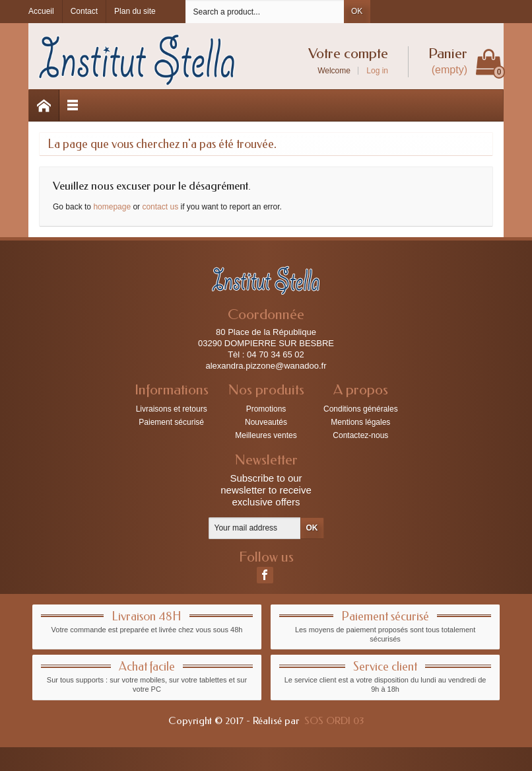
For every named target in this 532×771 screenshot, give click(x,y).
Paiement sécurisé (171, 422)
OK (357, 11)
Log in (377, 71)
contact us (160, 207)
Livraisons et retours (172, 409)
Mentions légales (360, 422)
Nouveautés (266, 422)
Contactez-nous (360, 435)
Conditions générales (361, 409)
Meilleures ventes (266, 435)
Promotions (266, 409)
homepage (112, 207)
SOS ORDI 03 (334, 721)
